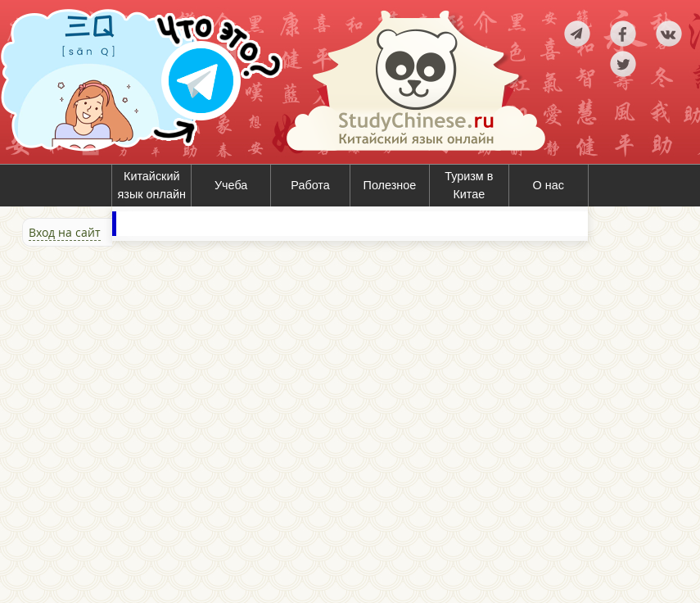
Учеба (231, 185)
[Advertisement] (98, 423)
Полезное (390, 185)
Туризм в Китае (469, 185)
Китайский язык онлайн (152, 185)
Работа (310, 185)
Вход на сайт (65, 232)
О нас (549, 185)
